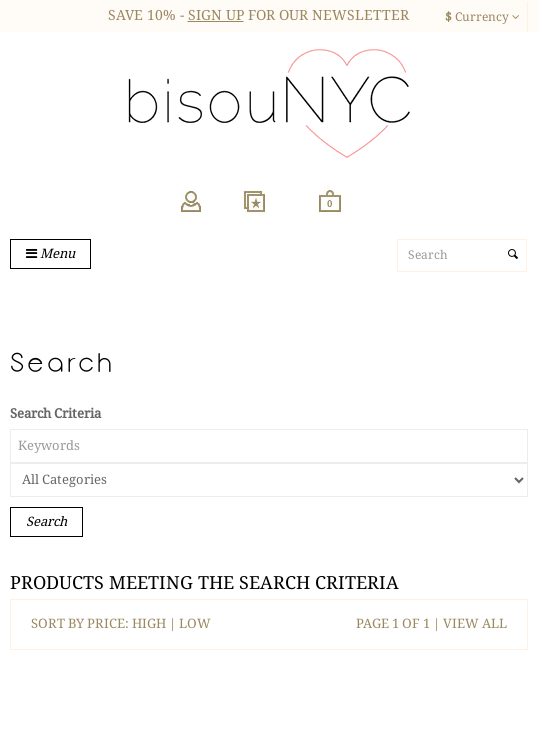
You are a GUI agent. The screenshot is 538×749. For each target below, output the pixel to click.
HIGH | (155, 623)
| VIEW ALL (468, 623)
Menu (50, 253)
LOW (195, 623)
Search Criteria (55, 413)
